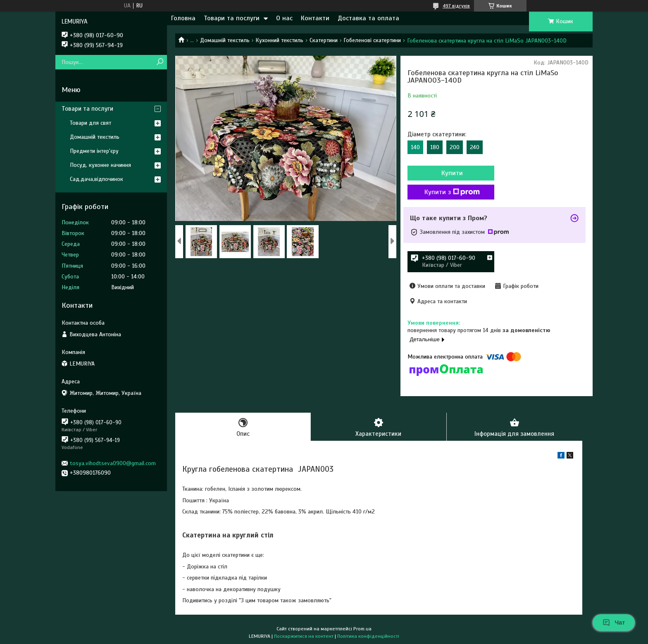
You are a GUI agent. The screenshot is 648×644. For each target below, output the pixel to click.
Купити (452, 173)
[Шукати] (160, 62)
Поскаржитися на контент (304, 636)
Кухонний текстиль (279, 40)
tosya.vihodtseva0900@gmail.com (113, 463)
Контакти (315, 18)
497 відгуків (456, 6)
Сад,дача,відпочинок (96, 179)
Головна (183, 18)
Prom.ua (362, 629)
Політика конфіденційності (368, 636)
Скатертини (324, 40)
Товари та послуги (232, 18)
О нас (284, 18)
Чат (614, 623)
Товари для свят (91, 123)
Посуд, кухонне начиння (100, 165)
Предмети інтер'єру (94, 151)
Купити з (452, 192)
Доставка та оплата (368, 18)
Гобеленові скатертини (372, 40)
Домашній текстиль (225, 40)
